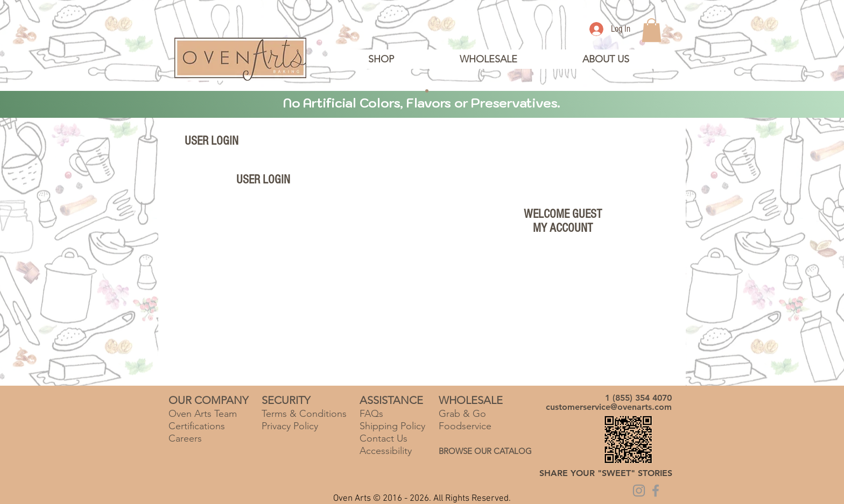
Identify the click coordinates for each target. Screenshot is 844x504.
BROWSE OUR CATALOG (485, 451)
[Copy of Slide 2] (427, 91)
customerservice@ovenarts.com (609, 407)
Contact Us (384, 438)
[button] (606, 59)
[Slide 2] (417, 91)
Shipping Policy (392, 426)
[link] (652, 30)
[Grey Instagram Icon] (639, 491)
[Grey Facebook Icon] (656, 491)
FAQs (371, 414)
